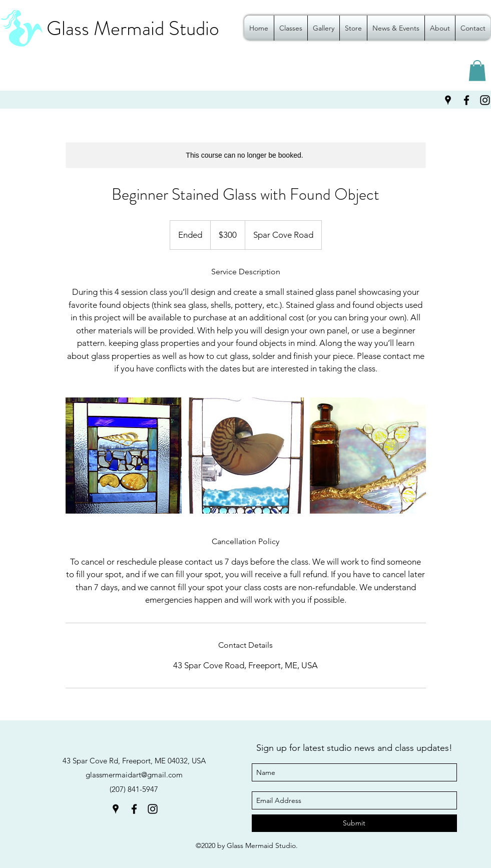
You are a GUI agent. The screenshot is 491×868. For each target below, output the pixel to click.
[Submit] (354, 823)
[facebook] (466, 100)
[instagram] (153, 809)
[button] (477, 71)
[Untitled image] (124, 456)
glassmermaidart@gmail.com (134, 775)
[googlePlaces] (448, 100)
